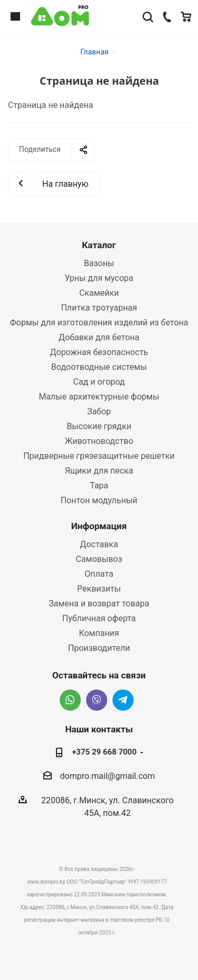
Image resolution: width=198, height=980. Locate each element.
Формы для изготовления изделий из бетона (99, 323)
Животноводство (99, 441)
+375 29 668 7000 (104, 752)
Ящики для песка (99, 471)
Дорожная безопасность (99, 352)
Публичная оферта (99, 618)
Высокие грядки (99, 426)
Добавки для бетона (99, 337)
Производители (99, 648)
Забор (99, 411)
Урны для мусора (99, 278)
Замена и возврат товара (99, 604)
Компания (99, 633)
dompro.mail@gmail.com (108, 776)
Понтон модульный (99, 500)
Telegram (123, 700)
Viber (97, 700)
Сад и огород (99, 382)
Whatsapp (70, 700)
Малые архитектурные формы (99, 397)
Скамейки (99, 293)
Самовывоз (99, 559)
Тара (99, 486)
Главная (94, 52)
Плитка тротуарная (99, 308)
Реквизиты (99, 589)
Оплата (99, 574)
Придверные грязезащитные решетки (99, 456)
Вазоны (99, 263)
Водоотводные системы (99, 367)
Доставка (99, 544)
